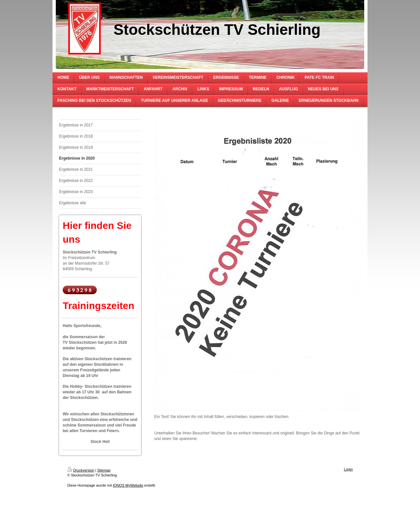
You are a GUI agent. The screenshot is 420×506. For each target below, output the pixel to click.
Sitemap (104, 470)
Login (348, 469)
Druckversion (81, 470)
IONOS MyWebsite (128, 485)
